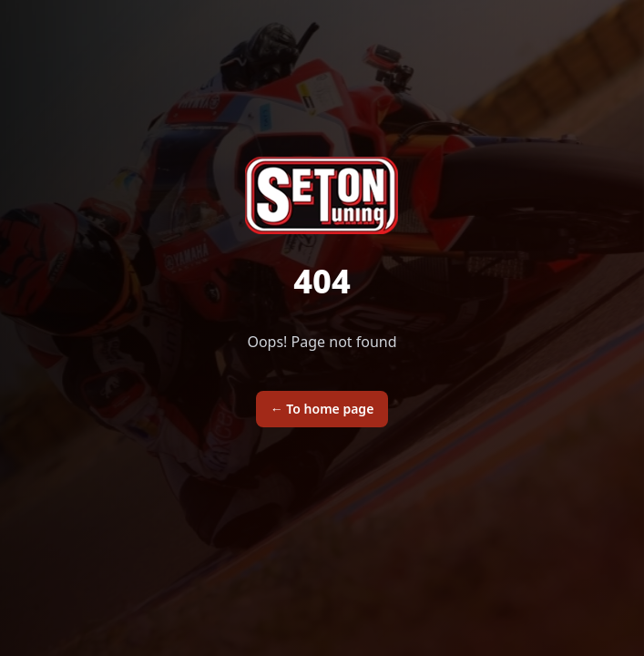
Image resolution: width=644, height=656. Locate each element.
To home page (322, 409)
